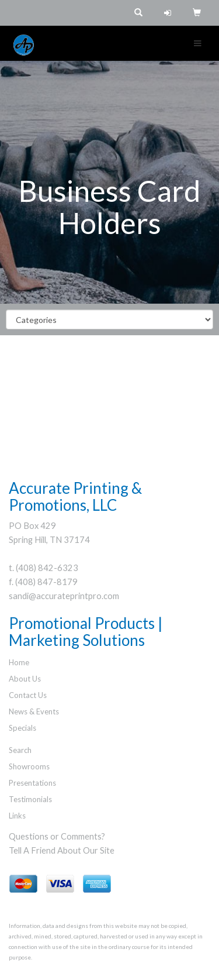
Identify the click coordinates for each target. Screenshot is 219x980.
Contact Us (28, 695)
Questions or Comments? (57, 836)
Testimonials (30, 799)
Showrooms (29, 766)
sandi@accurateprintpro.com (64, 596)
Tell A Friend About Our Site (62, 850)
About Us (25, 679)
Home (19, 662)
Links (17, 816)
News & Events (34, 711)
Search (20, 750)
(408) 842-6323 (47, 568)
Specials (22, 728)
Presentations (32, 783)
